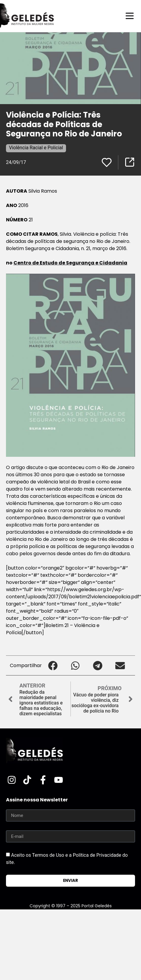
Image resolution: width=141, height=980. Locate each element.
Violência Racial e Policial (36, 148)
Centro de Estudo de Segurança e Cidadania (70, 263)
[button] (53, 665)
